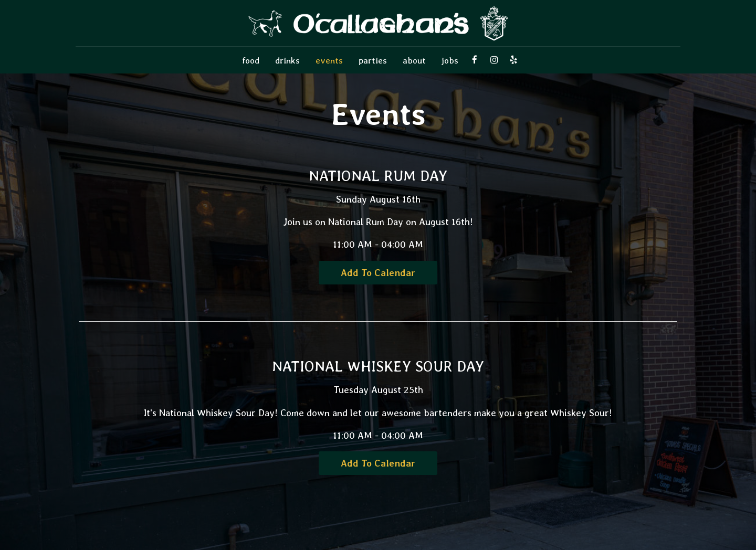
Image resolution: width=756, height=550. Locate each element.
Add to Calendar (378, 273)
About (414, 60)
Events (329, 60)
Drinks (287, 60)
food (251, 60)
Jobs (450, 60)
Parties (373, 60)
